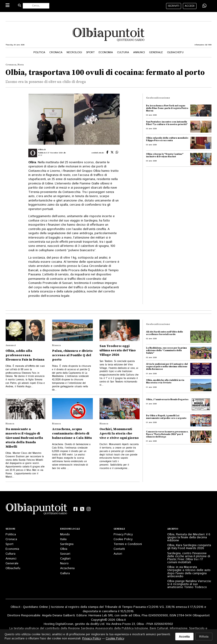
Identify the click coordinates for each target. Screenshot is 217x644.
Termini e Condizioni (128, 544)
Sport (90, 52)
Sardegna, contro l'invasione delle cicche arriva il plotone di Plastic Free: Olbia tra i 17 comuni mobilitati (189, 558)
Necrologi (74, 52)
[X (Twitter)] (82, 509)
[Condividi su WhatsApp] (204, 6)
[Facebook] (75, 509)
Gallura (65, 573)
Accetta (184, 637)
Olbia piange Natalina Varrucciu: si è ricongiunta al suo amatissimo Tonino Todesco (189, 584)
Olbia (64, 549)
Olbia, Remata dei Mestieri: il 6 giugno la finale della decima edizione (189, 538)
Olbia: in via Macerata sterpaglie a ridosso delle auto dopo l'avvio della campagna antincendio (189, 572)
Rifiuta (204, 637)
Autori (118, 554)
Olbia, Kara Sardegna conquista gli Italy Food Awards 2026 (189, 547)
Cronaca (56, 52)
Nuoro (64, 564)
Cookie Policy (123, 539)
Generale (156, 52)
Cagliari (65, 559)
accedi (190, 6)
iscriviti (174, 6)
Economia (106, 52)
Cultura (123, 52)
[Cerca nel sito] (36, 6)
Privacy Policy (123, 535)
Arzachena (67, 568)
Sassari (65, 554)
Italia (63, 539)
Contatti (119, 549)
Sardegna (67, 544)
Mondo (65, 535)
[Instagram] (89, 509)
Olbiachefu (175, 52)
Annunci (139, 52)
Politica (39, 52)
